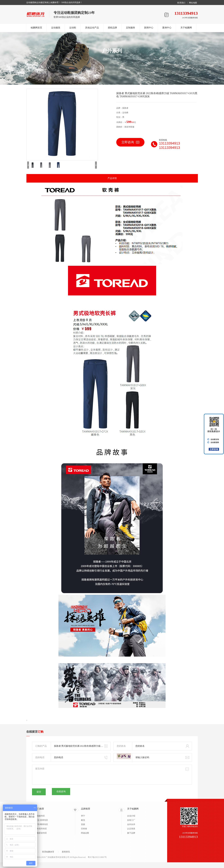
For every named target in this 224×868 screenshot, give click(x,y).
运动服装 (56, 28)
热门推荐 (39, 809)
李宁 (83, 816)
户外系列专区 (41, 829)
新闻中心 (149, 28)
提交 (39, 792)
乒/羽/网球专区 (41, 824)
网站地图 (193, 3)
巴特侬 (84, 829)
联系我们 (181, 3)
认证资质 (131, 829)
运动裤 (125, 113)
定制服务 (131, 28)
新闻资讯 (66, 852)
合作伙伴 (131, 824)
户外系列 (117, 59)
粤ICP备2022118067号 (97, 857)
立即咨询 (130, 142)
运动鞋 (73, 28)
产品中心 (107, 59)
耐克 (83, 820)
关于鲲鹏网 (186, 28)
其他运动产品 (92, 28)
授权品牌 (112, 28)
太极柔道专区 (41, 833)
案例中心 (167, 28)
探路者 (125, 108)
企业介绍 (131, 816)
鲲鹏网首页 (36, 28)
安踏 (83, 824)
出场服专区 (40, 816)
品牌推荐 (86, 809)
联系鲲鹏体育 (48, 852)
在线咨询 (61, 791)
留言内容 (112, 775)
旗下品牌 (131, 833)
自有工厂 (131, 820)
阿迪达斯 (85, 833)
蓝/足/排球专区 (41, 820)
